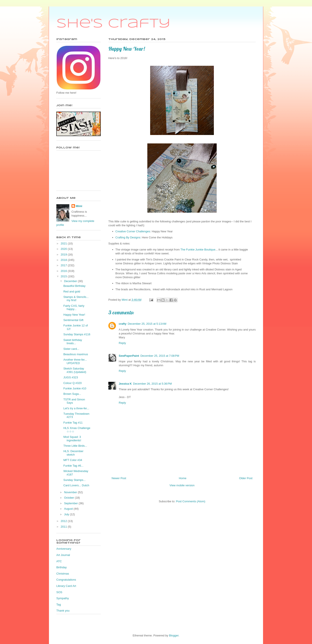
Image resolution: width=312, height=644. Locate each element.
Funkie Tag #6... (73, 466)
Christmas (63, 574)
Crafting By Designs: (128, 237)
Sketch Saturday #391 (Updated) (75, 370)
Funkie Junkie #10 (75, 388)
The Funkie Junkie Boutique (198, 250)
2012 (64, 521)
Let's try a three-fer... (76, 408)
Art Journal (63, 555)
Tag (59, 605)
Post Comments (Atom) (191, 501)
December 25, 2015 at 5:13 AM (147, 324)
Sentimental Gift (73, 320)
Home (183, 478)
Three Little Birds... (75, 446)
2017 (64, 265)
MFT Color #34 (73, 460)
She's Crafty (113, 24)
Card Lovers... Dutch (76, 485)
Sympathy (63, 598)
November (71, 492)
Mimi (79, 206)
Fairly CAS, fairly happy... (74, 308)
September (71, 503)
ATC (59, 561)
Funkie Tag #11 (73, 423)
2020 (64, 249)
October (70, 498)
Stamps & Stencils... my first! (76, 299)
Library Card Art (66, 586)
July (67, 514)
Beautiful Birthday (74, 286)
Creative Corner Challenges (133, 231)
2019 (64, 255)
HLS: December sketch (73, 453)
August (69, 509)
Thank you (63, 611)
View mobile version (182, 485)
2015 (64, 276)
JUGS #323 (71, 377)
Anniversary (64, 549)
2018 (64, 260)
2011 (64, 527)
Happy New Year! (74, 315)
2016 (64, 271)
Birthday (62, 567)
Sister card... (71, 349)
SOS (59, 592)
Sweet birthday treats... (73, 342)
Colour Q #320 (72, 383)
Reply (122, 343)
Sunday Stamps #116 (77, 334)
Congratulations (66, 580)
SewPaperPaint (129, 356)
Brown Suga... (72, 394)
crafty (123, 324)
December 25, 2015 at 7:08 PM (160, 356)
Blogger (174, 635)
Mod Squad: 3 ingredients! (72, 439)
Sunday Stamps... (74, 480)
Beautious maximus (76, 354)
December (71, 281)
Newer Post (119, 478)
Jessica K (125, 384)
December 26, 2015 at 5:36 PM (152, 384)
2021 (64, 243)
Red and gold (72, 291)
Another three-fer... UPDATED (75, 361)
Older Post (246, 478)
